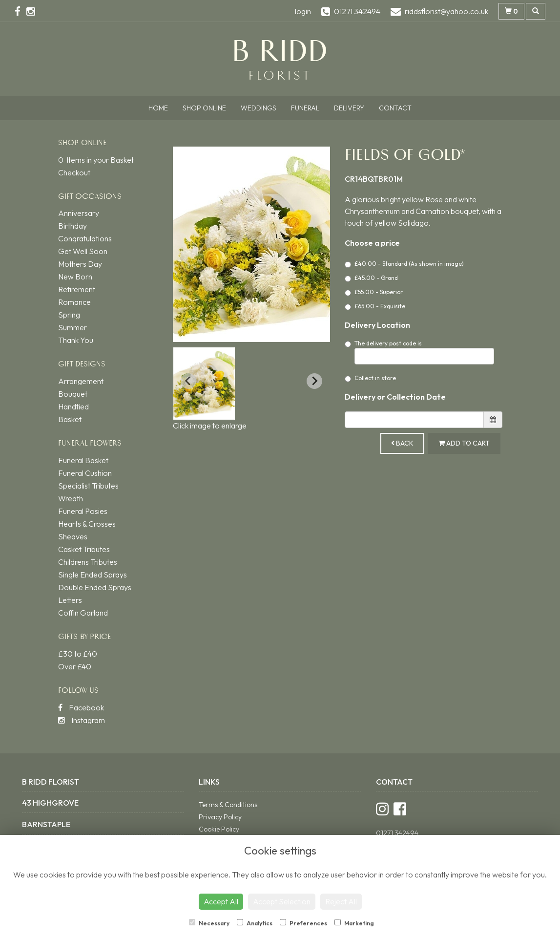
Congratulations (85, 238)
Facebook (81, 707)
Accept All (221, 901)
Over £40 (75, 666)
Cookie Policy (219, 829)
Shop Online (204, 108)
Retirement (77, 289)
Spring (69, 315)
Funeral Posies (83, 511)
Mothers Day (80, 264)
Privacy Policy (220, 817)
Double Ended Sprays (95, 587)
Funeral (305, 108)
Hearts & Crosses (87, 524)
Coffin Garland (83, 613)
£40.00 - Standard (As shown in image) (404, 264)
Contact (395, 108)
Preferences (303, 923)
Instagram (82, 720)
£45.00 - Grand (371, 278)
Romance (74, 302)
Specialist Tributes (88, 486)
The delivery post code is (419, 352)
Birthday (73, 226)
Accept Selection (282, 901)
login (303, 11)
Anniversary (79, 213)
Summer (73, 327)
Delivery (349, 108)
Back (402, 443)
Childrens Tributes (88, 562)
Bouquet (73, 394)
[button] (204, 384)
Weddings (259, 108)
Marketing (354, 923)
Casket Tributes (84, 549)
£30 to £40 (78, 654)
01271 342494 (397, 833)
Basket (70, 419)
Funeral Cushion (85, 473)
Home (158, 108)
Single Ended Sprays (93, 575)
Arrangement (81, 381)
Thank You (76, 340)
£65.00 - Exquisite (375, 306)
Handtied (73, 406)
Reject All (341, 901)
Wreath (71, 498)
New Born (75, 277)
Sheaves (73, 536)
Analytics (255, 923)
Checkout (74, 172)
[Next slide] (314, 381)
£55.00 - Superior (374, 292)
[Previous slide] (188, 381)
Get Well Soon (83, 251)
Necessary (209, 923)
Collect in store (370, 378)
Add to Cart (464, 443)
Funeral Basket (83, 460)
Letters (70, 600)
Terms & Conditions (228, 805)
